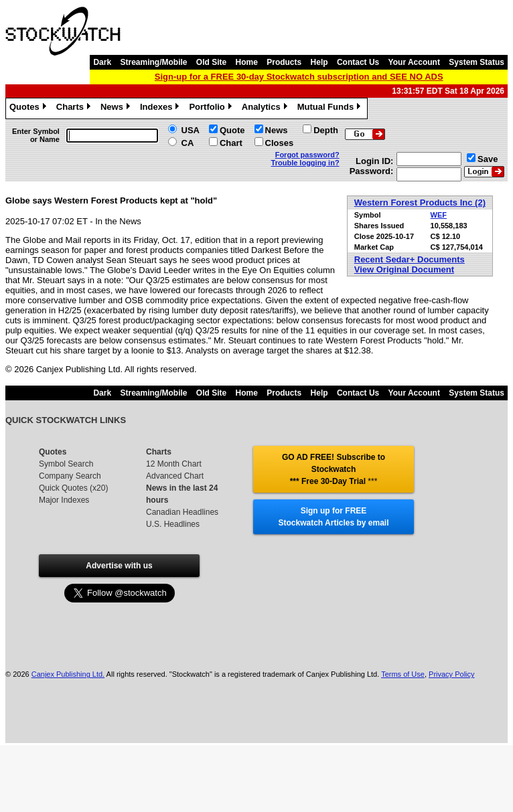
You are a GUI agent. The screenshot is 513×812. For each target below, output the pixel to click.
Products (284, 62)
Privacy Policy (451, 674)
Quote (232, 130)
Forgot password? (307, 155)
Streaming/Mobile (153, 62)
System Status (477, 62)
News (117, 108)
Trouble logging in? (305, 163)
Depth (326, 130)
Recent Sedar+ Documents (410, 259)
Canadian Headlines (182, 512)
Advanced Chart (175, 476)
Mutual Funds (331, 108)
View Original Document (404, 269)
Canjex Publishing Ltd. (68, 674)
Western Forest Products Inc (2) (420, 202)
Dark (102, 62)
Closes (280, 143)
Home (247, 62)
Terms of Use (403, 674)
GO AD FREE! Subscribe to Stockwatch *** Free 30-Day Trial (334, 469)
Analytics (266, 108)
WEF (439, 215)
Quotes (29, 108)
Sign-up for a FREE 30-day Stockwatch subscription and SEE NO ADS (299, 77)
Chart (231, 143)
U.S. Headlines (173, 524)
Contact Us (358, 62)
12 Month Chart (174, 464)
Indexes (161, 108)
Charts (75, 108)
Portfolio (212, 108)
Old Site (211, 62)
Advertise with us (119, 566)
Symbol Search (66, 464)
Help (319, 62)
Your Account (414, 62)
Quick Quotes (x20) (73, 488)
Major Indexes (64, 500)
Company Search (70, 476)
